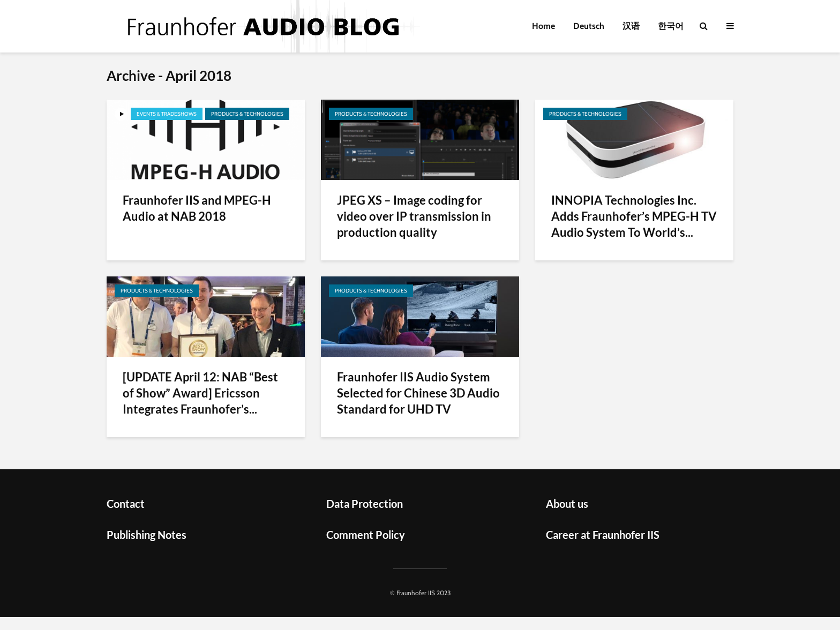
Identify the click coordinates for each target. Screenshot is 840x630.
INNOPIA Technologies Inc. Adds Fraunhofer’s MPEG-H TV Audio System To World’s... (634, 216)
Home (543, 26)
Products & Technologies (247, 114)
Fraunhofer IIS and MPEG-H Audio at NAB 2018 (197, 208)
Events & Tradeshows (167, 114)
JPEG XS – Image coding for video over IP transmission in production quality (414, 216)
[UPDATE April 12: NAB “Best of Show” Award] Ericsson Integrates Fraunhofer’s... (200, 393)
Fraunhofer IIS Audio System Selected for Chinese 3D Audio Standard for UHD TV (418, 393)
